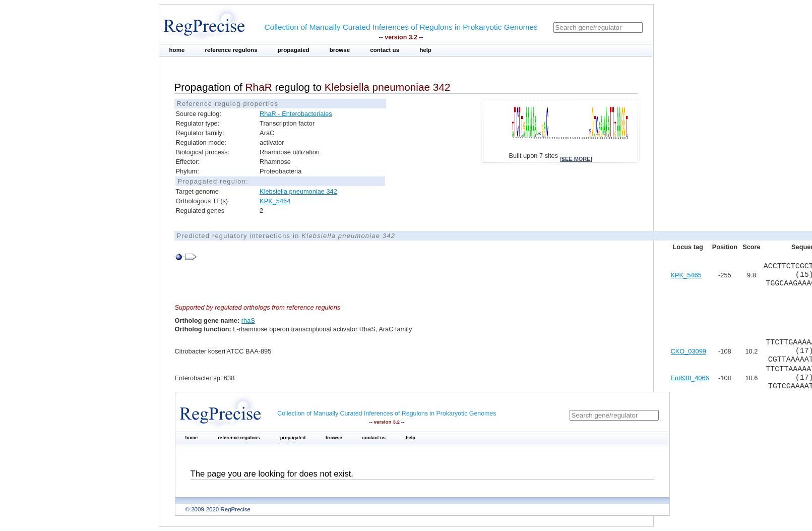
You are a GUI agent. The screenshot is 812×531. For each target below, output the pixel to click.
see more (576, 159)
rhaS (248, 320)
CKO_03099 (689, 351)
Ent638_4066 (690, 378)
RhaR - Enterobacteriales (296, 114)
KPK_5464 (275, 201)
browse (340, 50)
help (425, 50)
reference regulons (231, 50)
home (177, 50)
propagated (294, 50)
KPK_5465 (686, 275)
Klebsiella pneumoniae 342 (298, 191)
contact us (385, 50)
